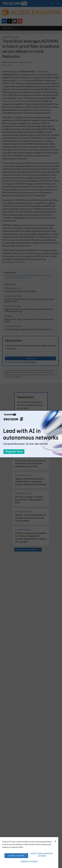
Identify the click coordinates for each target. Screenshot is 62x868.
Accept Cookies (16, 856)
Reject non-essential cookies (42, 854)
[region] (29, 853)
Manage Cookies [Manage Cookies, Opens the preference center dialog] (29, 861)
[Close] (55, 841)
